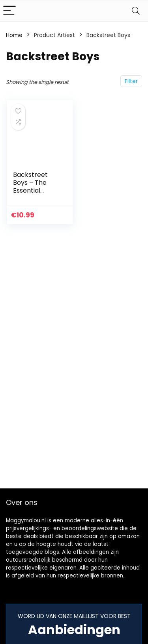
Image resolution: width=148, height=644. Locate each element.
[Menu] (9, 11)
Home (14, 35)
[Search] (136, 11)
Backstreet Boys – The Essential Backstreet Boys (30, 190)
